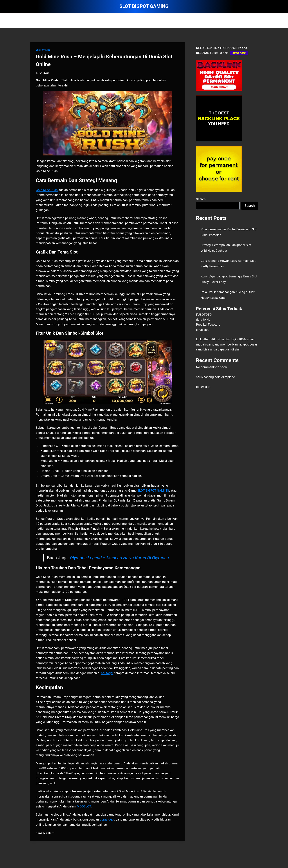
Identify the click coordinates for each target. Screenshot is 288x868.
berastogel (107, 819)
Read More (45, 833)
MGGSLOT (84, 806)
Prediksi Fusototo (208, 325)
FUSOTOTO (204, 315)
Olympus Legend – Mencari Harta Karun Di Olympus (119, 558)
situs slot (202, 330)
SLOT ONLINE (43, 50)
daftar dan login (227, 339)
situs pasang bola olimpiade (215, 377)
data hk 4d (203, 320)
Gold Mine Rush (47, 190)
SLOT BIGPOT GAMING (153, 490)
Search (201, 199)
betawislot (203, 387)
